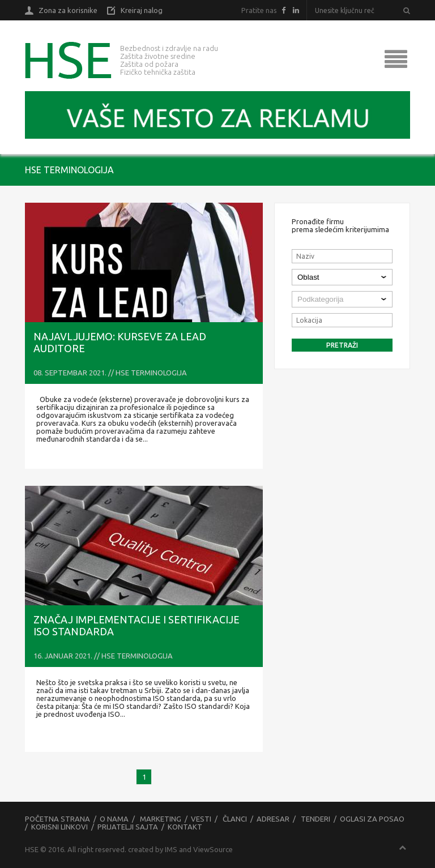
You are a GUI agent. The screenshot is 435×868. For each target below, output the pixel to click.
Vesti (201, 819)
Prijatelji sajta (128, 827)
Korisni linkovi (59, 827)
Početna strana (57, 819)
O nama (114, 819)
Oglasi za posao (372, 819)
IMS (171, 849)
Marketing (161, 819)
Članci (235, 819)
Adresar (273, 819)
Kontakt (185, 827)
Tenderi (315, 819)
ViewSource (213, 849)
